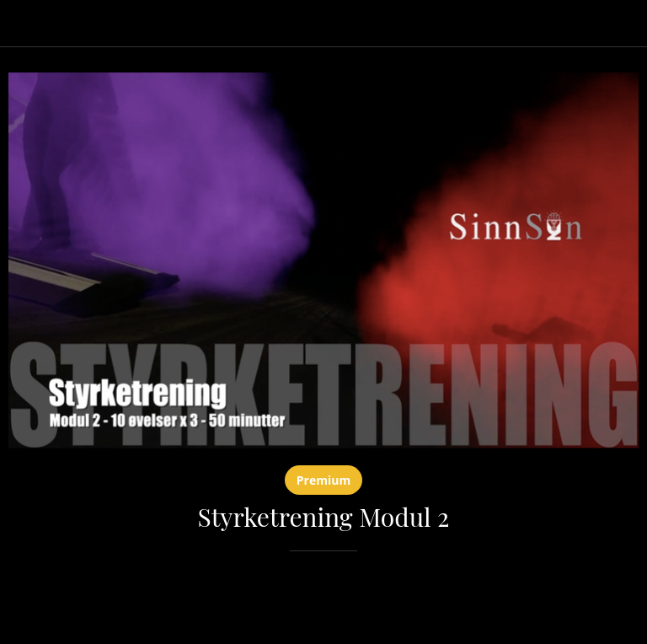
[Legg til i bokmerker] (618, 602)
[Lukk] (24, 24)
